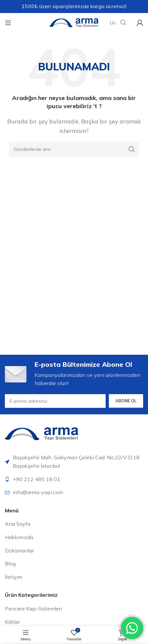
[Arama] (74, 149)
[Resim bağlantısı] (42, 433)
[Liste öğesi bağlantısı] (74, 479)
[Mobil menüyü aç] (8, 23)
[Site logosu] (74, 22)
